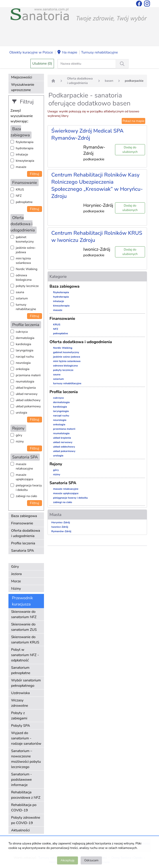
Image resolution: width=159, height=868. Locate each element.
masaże (21, 167)
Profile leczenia (23, 543)
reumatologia (25, 381)
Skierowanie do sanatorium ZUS (24, 627)
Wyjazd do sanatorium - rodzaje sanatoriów (26, 738)
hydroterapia (25, 148)
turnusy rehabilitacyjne (26, 307)
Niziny (16, 589)
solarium (22, 298)
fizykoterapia (25, 142)
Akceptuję (68, 860)
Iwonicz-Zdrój (60, 527)
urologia (21, 413)
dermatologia (25, 338)
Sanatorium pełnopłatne (21, 670)
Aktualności (20, 830)
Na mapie (67, 53)
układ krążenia (26, 388)
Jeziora (16, 574)
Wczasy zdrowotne (20, 703)
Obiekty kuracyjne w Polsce (31, 52)
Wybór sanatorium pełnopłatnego (26, 683)
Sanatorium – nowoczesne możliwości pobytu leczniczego (26, 759)
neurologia (23, 363)
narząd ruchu (25, 357)
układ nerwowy (27, 394)
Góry (15, 567)
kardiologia (23, 344)
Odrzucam (91, 860)
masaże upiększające (25, 477)
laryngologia (25, 350)
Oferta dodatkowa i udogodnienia (26, 533)
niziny (20, 441)
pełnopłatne (24, 202)
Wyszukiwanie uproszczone (23, 87)
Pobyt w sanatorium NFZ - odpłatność (25, 655)
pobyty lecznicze (27, 286)
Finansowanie (22, 523)
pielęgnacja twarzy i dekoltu (29, 488)
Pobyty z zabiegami (19, 716)
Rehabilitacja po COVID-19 (24, 808)
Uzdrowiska (20, 693)
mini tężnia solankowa (23, 261)
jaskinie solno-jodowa (26, 250)
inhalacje (22, 154)
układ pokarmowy (28, 406)
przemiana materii (28, 375)
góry (19, 435)
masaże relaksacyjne (24, 466)
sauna (20, 292)
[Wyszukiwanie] (122, 64)
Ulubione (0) (42, 64)
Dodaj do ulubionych (130, 150)
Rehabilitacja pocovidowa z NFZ (26, 795)
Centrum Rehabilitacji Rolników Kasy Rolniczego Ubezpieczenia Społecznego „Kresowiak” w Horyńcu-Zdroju (97, 185)
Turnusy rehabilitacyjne (99, 52)
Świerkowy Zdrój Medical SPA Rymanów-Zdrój (87, 134)
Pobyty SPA (21, 726)
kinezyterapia (25, 161)
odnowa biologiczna (24, 278)
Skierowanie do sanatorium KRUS (25, 640)
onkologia (23, 369)
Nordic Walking (27, 269)
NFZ (19, 196)
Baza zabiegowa (24, 516)
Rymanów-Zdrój (61, 531)
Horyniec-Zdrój (61, 522)
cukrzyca (22, 332)
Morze (16, 581)
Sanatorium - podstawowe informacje (21, 780)
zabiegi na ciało (26, 496)
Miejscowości (22, 77)
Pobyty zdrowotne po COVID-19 (26, 820)
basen (109, 81)
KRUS (20, 190)
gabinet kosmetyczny (25, 239)
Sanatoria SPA (23, 551)
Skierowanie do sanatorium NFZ (24, 614)
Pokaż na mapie (133, 121)
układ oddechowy (28, 400)
